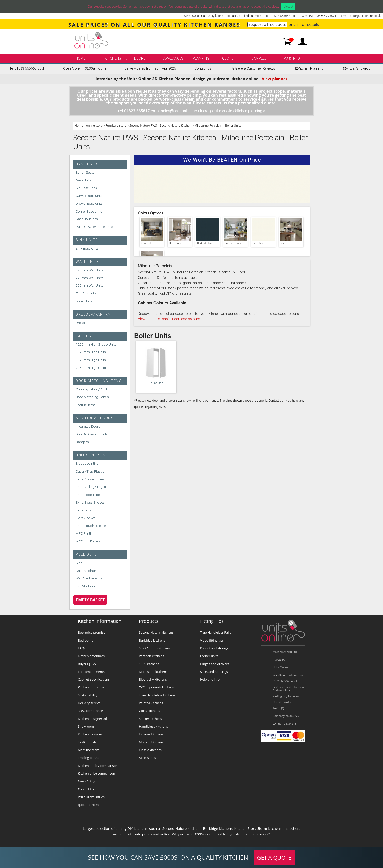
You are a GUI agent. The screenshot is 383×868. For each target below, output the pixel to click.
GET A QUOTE (274, 857)
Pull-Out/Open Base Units (94, 227)
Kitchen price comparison (96, 773)
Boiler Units (233, 126)
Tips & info (290, 59)
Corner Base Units (89, 211)
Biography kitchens (153, 679)
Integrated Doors (88, 426)
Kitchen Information (100, 621)
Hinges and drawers (215, 664)
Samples (259, 59)
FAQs (82, 648)
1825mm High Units (91, 352)
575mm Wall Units (90, 270)
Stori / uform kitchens (155, 648)
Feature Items (86, 405)
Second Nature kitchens (156, 632)
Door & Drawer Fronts (92, 434)
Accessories (147, 758)
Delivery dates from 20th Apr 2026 (150, 69)
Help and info (210, 679)
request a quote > (220, 111)
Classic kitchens (150, 750)
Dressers (82, 323)
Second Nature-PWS (143, 126)
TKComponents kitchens (157, 687)
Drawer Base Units (89, 203)
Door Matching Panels (92, 397)
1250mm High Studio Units (96, 344)
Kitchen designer (90, 734)
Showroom (86, 726)
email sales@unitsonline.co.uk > (178, 111)
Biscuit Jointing (87, 463)
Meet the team (89, 750)
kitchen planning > (250, 111)
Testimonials (87, 742)
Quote (228, 59)
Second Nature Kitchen (176, 126)
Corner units (209, 656)
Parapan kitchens (152, 656)
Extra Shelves (86, 518)
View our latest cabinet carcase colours (169, 319)
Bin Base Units (86, 188)
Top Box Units (86, 293)
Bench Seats (85, 172)
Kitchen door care (91, 687)
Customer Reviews (252, 69)
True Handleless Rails (216, 632)
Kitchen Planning (309, 69)
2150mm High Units (91, 368)
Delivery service (89, 703)
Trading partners (90, 758)
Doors (140, 59)
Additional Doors (95, 418)
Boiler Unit (156, 383)
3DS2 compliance (90, 711)
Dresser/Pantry (93, 314)
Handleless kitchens (153, 726)
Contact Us (86, 789)
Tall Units (87, 336)
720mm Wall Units (90, 278)
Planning (201, 59)
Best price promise (92, 632)
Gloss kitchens (149, 711)
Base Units (87, 164)
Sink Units (87, 240)
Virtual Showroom (358, 69)
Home (80, 59)
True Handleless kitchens (157, 695)
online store (94, 126)
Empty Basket (90, 600)
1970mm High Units (91, 360)
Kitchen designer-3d (92, 719)
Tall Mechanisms (89, 586)
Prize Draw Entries (91, 797)
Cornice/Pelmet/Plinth (92, 389)
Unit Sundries (91, 455)
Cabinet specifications (94, 679)
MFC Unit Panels (88, 541)
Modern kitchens (151, 742)
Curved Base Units (89, 196)
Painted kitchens (151, 703)
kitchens (113, 59)
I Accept (288, 6)
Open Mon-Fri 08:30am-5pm (84, 69)
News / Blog (86, 781)
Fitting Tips (212, 621)
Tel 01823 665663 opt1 (27, 69)
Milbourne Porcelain (208, 126)
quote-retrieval (89, 805)
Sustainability (88, 695)
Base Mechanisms (90, 571)
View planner (275, 79)
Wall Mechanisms (89, 578)
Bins (79, 563)
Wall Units (87, 262)
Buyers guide (87, 664)
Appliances (173, 59)
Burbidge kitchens (152, 640)
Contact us (203, 69)
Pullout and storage (214, 648)
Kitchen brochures (91, 656)
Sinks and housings (214, 672)
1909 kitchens (149, 664)
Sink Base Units (87, 248)
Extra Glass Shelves (90, 502)
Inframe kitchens (151, 734)
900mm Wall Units (90, 285)
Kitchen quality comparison (98, 766)
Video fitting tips (212, 640)
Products (149, 621)
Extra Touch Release (91, 526)
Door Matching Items (99, 381)
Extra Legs (83, 510)
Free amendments (91, 672)
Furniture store (116, 126)
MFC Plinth (84, 533)
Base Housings (87, 219)
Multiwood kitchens (153, 672)
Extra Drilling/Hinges (91, 487)
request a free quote (268, 24)
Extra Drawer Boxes (90, 479)
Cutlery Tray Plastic (90, 471)
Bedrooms (85, 640)
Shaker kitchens (150, 719)
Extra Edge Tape (88, 495)
